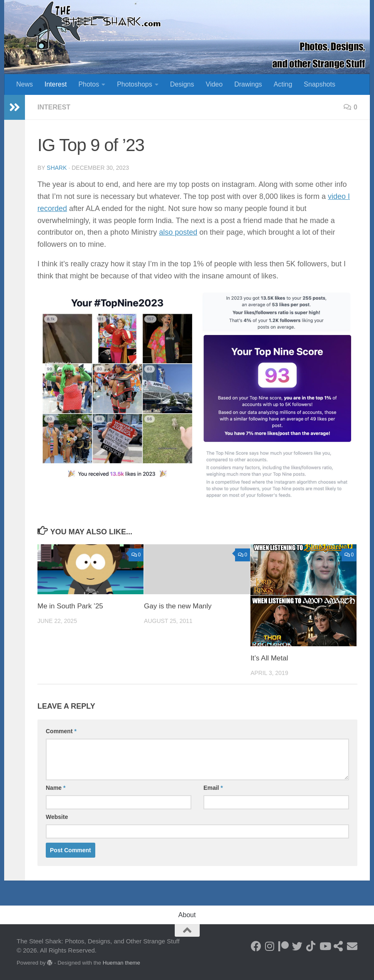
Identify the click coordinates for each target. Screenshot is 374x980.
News (25, 84)
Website (57, 817)
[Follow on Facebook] (256, 946)
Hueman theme (121, 963)
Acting (283, 84)
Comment (61, 731)
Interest (56, 84)
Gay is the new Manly (178, 606)
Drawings (248, 84)
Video (214, 84)
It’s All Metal (269, 658)
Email (213, 788)
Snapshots (320, 84)
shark (57, 168)
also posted (178, 232)
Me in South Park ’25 (70, 606)
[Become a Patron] (284, 946)
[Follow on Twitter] (297, 946)
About (187, 915)
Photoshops (135, 84)
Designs (182, 84)
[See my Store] (338, 946)
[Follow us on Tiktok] (311, 946)
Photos (89, 84)
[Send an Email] (352, 946)
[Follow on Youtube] (325, 946)
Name (56, 788)
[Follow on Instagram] (270, 946)
